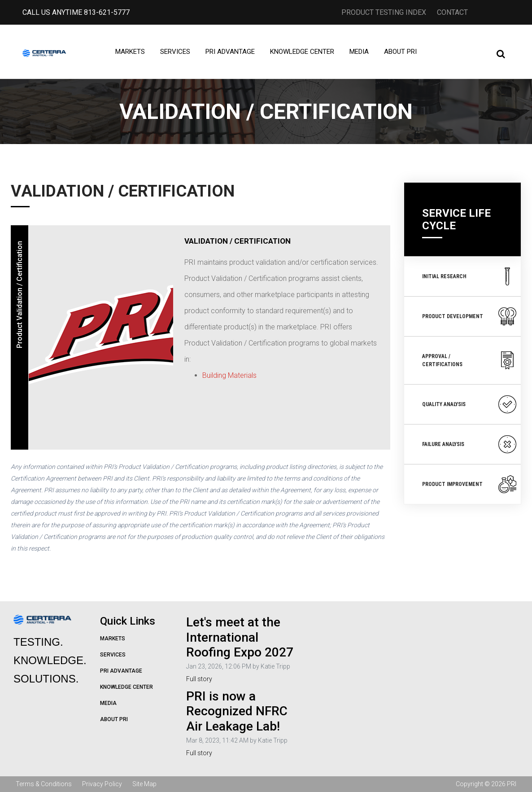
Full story (199, 679)
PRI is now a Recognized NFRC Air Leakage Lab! (237, 711)
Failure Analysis (469, 444)
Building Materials (230, 375)
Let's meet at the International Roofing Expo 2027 (240, 637)
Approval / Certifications (469, 360)
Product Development (469, 316)
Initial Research (469, 276)
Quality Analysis (469, 404)
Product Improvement (469, 484)
